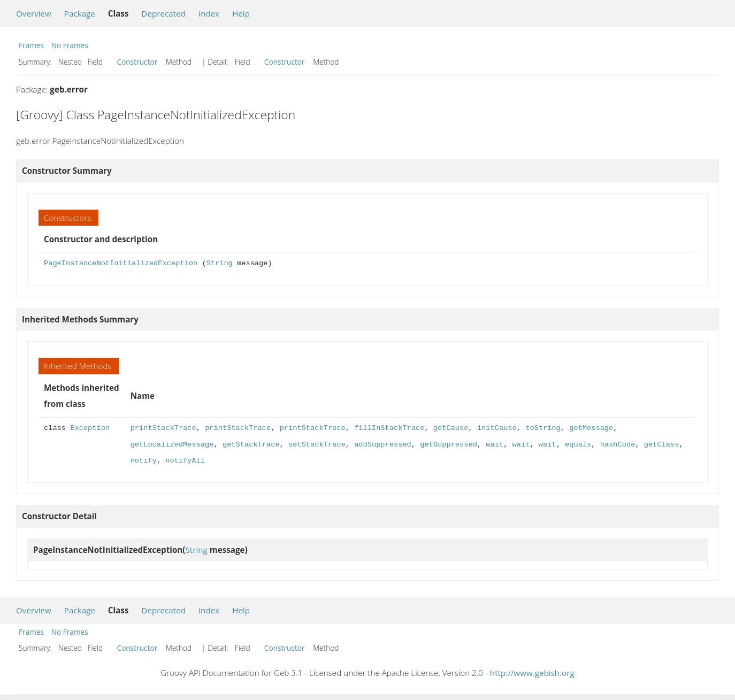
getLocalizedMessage (172, 445)
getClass (661, 445)
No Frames (70, 45)
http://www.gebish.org (532, 673)
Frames (31, 45)
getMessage (591, 428)
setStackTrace (317, 445)
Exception (90, 428)
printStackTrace (163, 428)
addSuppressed (383, 445)
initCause (497, 428)
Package (80, 13)
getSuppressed (449, 445)
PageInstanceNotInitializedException (121, 263)
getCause (451, 428)
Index (209, 13)
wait (495, 445)
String (220, 263)
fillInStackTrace (389, 428)
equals (578, 445)
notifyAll (185, 461)
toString (543, 428)
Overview (34, 13)
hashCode (617, 445)
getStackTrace (251, 445)
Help (241, 13)
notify (144, 461)
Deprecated (163, 13)
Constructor (137, 62)
